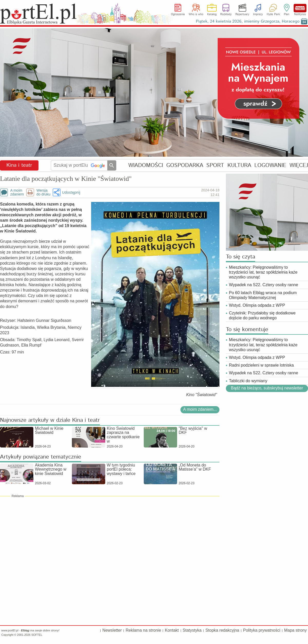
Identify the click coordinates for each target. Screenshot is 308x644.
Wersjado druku (43, 192)
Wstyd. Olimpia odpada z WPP (257, 305)
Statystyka (192, 630)
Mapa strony (295, 630)
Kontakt (172, 630)
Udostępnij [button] (71, 192)
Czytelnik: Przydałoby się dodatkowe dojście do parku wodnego (262, 315)
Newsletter (112, 630)
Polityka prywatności (262, 630)
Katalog (212, 14)
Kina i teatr (19, 165)
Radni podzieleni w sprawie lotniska (261, 365)
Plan (287, 14)
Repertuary (242, 14)
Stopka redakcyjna (222, 630)
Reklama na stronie (143, 630)
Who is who (196, 14)
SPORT (215, 165)
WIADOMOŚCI (146, 165)
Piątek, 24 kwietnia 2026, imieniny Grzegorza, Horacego (248, 21)
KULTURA (239, 165)
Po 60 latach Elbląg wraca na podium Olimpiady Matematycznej (263, 295)
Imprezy (258, 14)
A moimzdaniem (17, 192)
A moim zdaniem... (200, 409)
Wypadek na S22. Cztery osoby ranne (263, 285)
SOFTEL (37, 635)
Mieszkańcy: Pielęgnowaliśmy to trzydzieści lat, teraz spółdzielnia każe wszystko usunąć (263, 272)
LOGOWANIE (270, 165)
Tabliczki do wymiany (248, 381)
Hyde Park (273, 14)
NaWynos (300, 8)
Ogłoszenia (178, 14)
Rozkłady (226, 14)
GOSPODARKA (185, 165)
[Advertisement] (110, 535)
